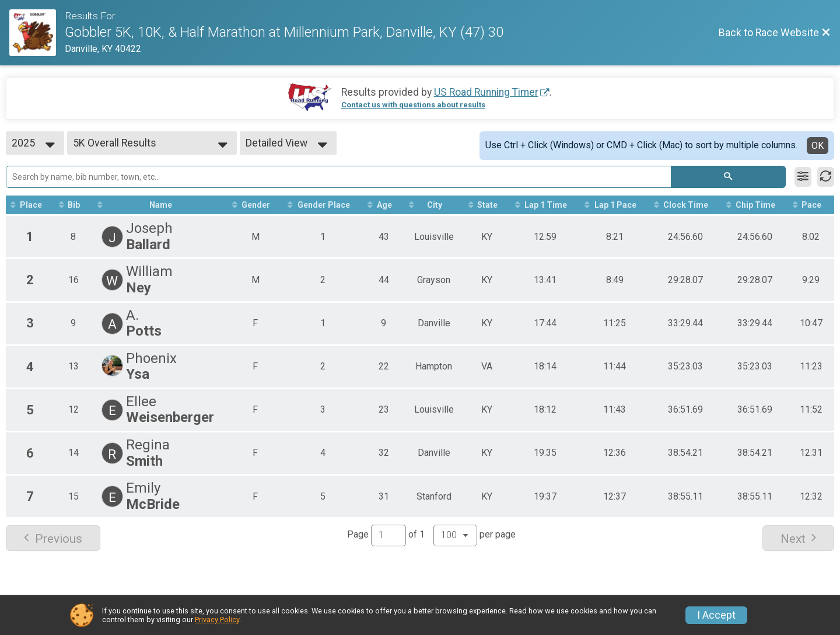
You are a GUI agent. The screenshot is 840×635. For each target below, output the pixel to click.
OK (818, 146)
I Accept (716, 615)
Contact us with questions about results (413, 105)
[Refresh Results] (826, 177)
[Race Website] (37, 33)
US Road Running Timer (486, 92)
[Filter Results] (803, 177)
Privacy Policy (217, 620)
